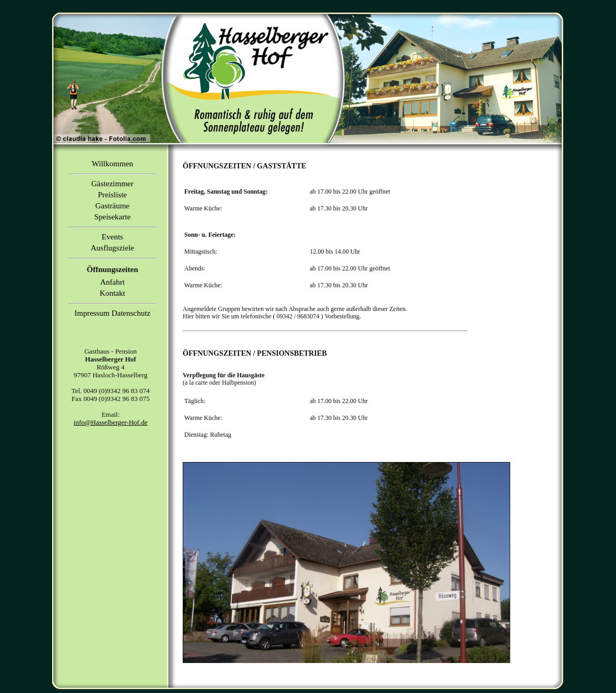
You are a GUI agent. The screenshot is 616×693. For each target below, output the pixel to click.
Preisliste (112, 195)
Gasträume (112, 206)
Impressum (92, 313)
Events (112, 237)
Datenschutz (131, 313)
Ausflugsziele (112, 248)
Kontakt (112, 293)
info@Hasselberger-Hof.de (111, 422)
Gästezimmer (113, 184)
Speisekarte (112, 217)
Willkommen (112, 164)
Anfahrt (112, 282)
